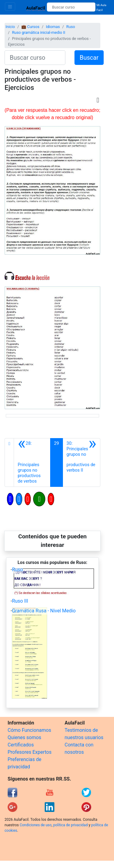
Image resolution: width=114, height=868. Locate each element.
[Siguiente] (81, 462)
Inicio (10, 27)
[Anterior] (32, 462)
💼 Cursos (30, 27)
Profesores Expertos (29, 752)
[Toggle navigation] (10, 7)
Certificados (21, 745)
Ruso (71, 27)
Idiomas (53, 27)
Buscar (89, 58)
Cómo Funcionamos (29, 730)
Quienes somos (24, 737)
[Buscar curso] (71, 7)
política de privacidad (70, 825)
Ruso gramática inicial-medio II (38, 32)
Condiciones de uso (36, 825)
